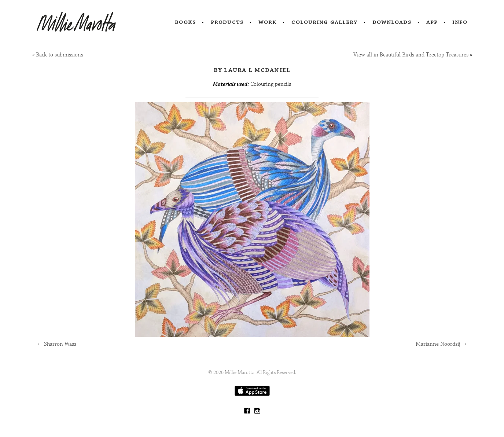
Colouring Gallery (324, 22)
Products (227, 22)
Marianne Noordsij (442, 344)
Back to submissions (60, 55)
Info (460, 22)
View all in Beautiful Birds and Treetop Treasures (411, 55)
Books (185, 22)
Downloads (392, 22)
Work (268, 22)
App (432, 22)
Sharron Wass (56, 344)
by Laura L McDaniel (252, 70)
